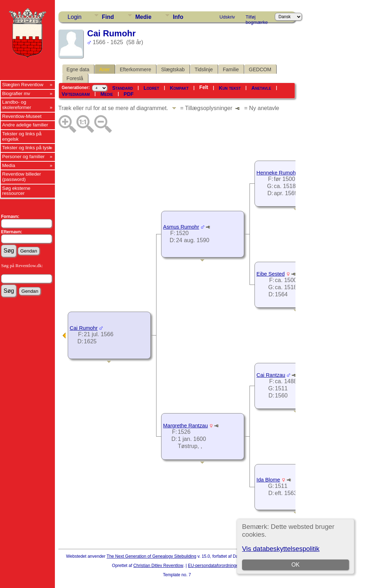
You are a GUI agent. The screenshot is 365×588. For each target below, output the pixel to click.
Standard (123, 88)
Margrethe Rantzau (186, 426)
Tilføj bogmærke (257, 18)
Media (9, 165)
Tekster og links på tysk (27, 148)
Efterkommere (135, 69)
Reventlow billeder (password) (22, 177)
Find (108, 17)
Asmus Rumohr (181, 227)
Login (75, 17)
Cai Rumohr (84, 328)
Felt (204, 87)
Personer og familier (23, 157)
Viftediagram (76, 94)
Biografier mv (16, 93)
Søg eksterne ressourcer (16, 191)
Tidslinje (204, 69)
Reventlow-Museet (22, 116)
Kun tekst (230, 88)
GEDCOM (260, 69)
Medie (143, 17)
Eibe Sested (271, 274)
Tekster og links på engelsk (22, 136)
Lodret (151, 88)
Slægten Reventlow (23, 85)
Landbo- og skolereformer (17, 105)
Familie (231, 69)
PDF (129, 94)
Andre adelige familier (25, 125)
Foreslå (75, 78)
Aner (104, 69)
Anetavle (261, 88)
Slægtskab (173, 69)
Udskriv (227, 17)
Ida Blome (268, 480)
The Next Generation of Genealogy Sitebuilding (151, 556)
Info (178, 17)
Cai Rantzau (271, 375)
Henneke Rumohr (277, 173)
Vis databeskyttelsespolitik (281, 549)
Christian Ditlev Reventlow (158, 566)
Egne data (78, 69)
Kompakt (179, 88)
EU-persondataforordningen (214, 566)
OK (296, 565)
